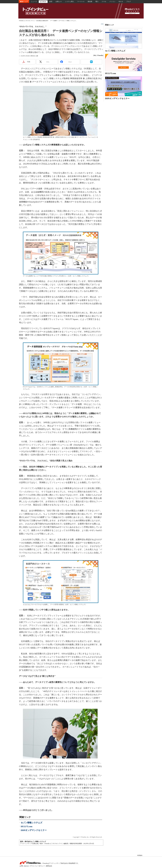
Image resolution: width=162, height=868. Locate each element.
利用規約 (140, 855)
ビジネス (43, 2)
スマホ (104, 2)
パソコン (112, 2)
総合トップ (24, 2)
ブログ (129, 2)
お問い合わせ (24, 866)
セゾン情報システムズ (32, 823)
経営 (51, 2)
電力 (97, 2)
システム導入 (70, 2)
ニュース (34, 2)
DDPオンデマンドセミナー (34, 830)
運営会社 (49, 866)
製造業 (90, 2)
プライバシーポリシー (37, 866)
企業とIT (59, 2)
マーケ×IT (81, 2)
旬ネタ (121, 2)
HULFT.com (27, 826)
